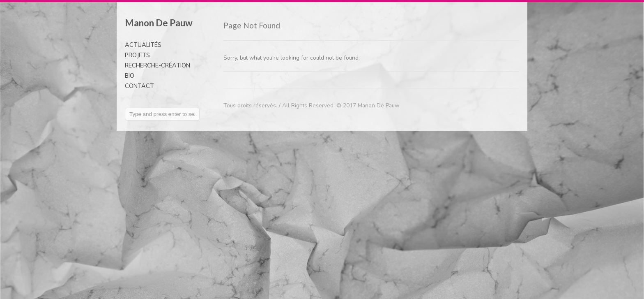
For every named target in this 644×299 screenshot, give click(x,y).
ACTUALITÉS (143, 45)
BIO (130, 76)
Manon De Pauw (159, 23)
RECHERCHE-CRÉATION (158, 65)
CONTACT (139, 86)
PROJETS (137, 55)
